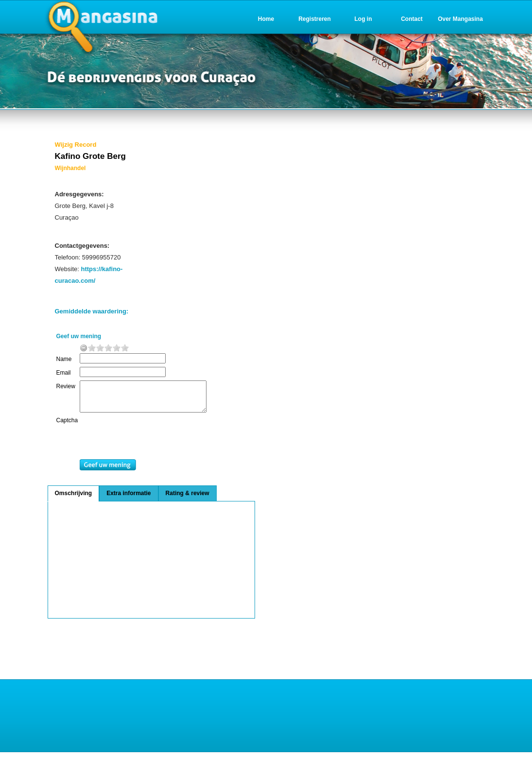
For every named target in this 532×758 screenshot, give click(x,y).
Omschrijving (74, 499)
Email (64, 373)
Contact (412, 19)
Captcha (67, 426)
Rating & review (188, 499)
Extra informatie (129, 499)
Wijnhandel (70, 168)
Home (266, 19)
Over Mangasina (460, 19)
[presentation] (158, 444)
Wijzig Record (76, 145)
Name (64, 359)
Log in (363, 19)
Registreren (315, 19)
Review (66, 386)
